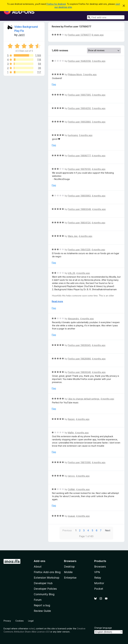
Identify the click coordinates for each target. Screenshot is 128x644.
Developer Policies (45, 589)
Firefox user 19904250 (79, 108)
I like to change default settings (84, 399)
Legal (31, 621)
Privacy (7, 621)
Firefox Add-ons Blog (47, 572)
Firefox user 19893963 (79, 196)
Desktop (69, 567)
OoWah (71, 489)
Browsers (100, 567)
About (38, 567)
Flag (54, 84)
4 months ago (99, 156)
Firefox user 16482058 (79, 61)
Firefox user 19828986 (79, 359)
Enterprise (70, 578)
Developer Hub (43, 583)
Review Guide (42, 611)
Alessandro (73, 319)
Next (108, 530)
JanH (21, 35)
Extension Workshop (47, 578)
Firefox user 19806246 (79, 372)
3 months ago (99, 61)
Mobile (68, 572)
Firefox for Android (56, 4)
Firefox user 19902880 (79, 122)
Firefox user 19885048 (79, 209)
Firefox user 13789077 (79, 35)
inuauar (71, 516)
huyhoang (73, 135)
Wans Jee (73, 236)
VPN (97, 572)
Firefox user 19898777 (79, 156)
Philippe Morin (75, 74)
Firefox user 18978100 (79, 169)
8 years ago (98, 35)
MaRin (71, 433)
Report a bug (42, 605)
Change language (103, 628)
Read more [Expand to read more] (57, 301)
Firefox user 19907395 (79, 95)
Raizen (71, 419)
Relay (98, 578)
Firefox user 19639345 (79, 345)
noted (32, 629)
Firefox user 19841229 (79, 250)
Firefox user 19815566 (79, 462)
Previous (67, 530)
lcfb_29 (71, 273)
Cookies (20, 621)
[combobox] (106, 17)
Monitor (99, 583)
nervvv (71, 476)
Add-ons (40, 561)
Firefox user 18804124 (79, 223)
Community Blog (44, 594)
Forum (38, 600)
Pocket (99, 589)
